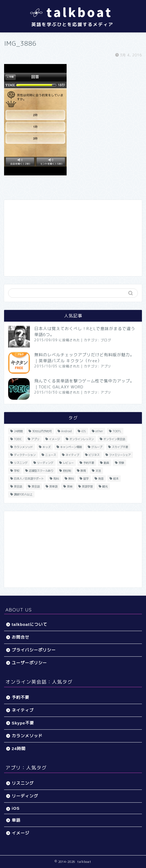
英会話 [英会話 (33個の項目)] (18, 486)
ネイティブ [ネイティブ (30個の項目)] (72, 455)
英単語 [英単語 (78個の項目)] (53, 486)
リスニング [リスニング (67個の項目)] (21, 463)
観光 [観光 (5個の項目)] (105, 486)
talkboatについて (29, 624)
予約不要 (21, 697)
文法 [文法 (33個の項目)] (98, 471)
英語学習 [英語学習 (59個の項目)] (87, 486)
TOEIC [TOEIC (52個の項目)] (18, 439)
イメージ (21, 833)
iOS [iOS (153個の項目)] (84, 431)
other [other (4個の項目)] (99, 431)
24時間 (19, 749)
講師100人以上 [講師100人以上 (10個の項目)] (23, 494)
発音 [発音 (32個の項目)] (101, 479)
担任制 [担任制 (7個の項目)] (67, 471)
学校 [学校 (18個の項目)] (17, 471)
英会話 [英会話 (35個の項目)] (36, 486)
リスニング (23, 783)
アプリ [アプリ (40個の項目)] (35, 439)
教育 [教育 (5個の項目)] (83, 471)
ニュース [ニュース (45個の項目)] (51, 455)
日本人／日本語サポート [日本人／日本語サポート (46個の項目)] (29, 479)
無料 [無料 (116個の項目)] (71, 479)
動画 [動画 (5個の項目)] (106, 463)
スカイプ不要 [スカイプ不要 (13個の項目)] (120, 447)
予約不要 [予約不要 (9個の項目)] (89, 463)
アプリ (106, 366)
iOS (16, 808)
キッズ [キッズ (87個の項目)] (46, 447)
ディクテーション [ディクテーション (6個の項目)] (25, 455)
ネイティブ (23, 710)
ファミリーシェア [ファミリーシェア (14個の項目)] (120, 455)
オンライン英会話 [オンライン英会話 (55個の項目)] (114, 439)
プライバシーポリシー (34, 650)
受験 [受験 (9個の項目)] (121, 463)
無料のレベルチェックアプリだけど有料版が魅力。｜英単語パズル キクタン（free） (84, 358)
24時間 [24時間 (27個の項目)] (18, 431)
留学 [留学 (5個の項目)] (86, 479)
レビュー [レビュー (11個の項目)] (68, 463)
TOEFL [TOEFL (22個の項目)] (117, 431)
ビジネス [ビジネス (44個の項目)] (94, 455)
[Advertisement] (73, 238)
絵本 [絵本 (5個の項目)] (116, 479)
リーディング (25, 796)
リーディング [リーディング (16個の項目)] (45, 463)
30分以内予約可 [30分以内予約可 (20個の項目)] (42, 431)
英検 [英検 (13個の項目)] (70, 486)
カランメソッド (27, 736)
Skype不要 (23, 723)
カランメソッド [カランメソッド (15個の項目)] (23, 447)
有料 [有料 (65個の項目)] (56, 479)
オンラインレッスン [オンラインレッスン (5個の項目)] (82, 439)
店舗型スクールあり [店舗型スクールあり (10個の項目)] (41, 471)
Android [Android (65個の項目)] (66, 431)
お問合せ (21, 637)
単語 (16, 820)
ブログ (106, 340)
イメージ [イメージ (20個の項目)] (54, 439)
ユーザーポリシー (29, 663)
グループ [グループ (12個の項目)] (97, 447)
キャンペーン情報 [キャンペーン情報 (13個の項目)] (71, 447)
